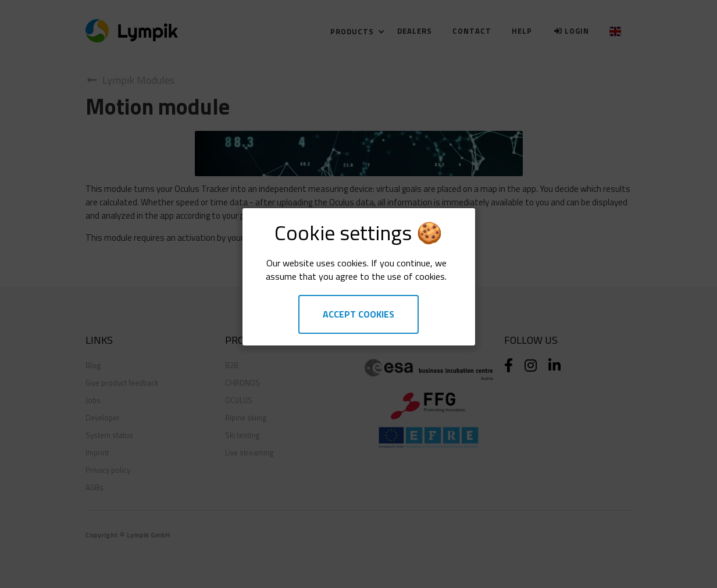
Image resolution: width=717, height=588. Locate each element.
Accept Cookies (358, 314)
